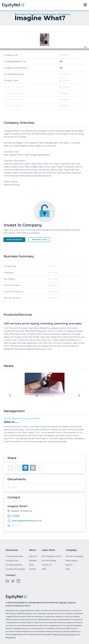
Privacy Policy (70, 634)
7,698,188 (62, 603)
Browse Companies (75, 556)
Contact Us (47, 565)
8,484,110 (9, 606)
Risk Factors (11, 637)
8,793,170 (18, 606)
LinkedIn (16, 516)
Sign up (69, 565)
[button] (10, 395)
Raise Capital (72, 561)
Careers (32, 569)
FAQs (44, 569)
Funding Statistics (14, 565)
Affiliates (33, 561)
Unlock (66, 55)
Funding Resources (14, 556)
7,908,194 (71, 603)
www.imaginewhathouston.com (27, 521)
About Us (33, 556)
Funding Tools (12, 561)
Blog (68, 569)
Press (32, 565)
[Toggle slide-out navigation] (85, 5)
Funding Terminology (15, 569)
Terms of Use (58, 634)
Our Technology (49, 561)
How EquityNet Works (52, 556)
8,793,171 (27, 606)
